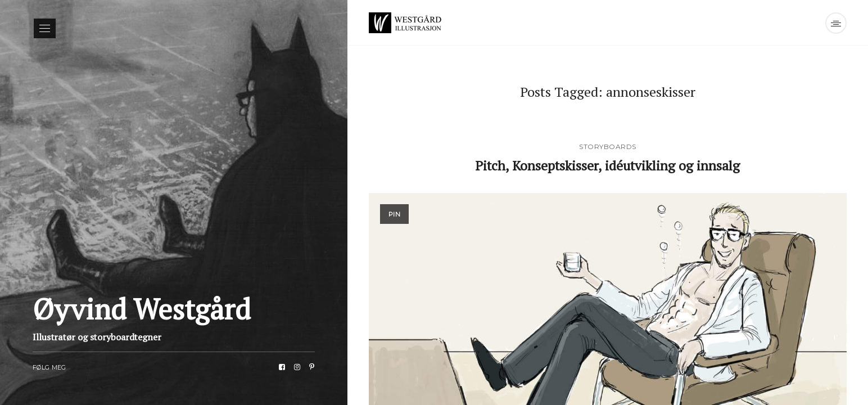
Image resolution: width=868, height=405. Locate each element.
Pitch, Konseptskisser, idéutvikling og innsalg (608, 165)
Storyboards (608, 147)
